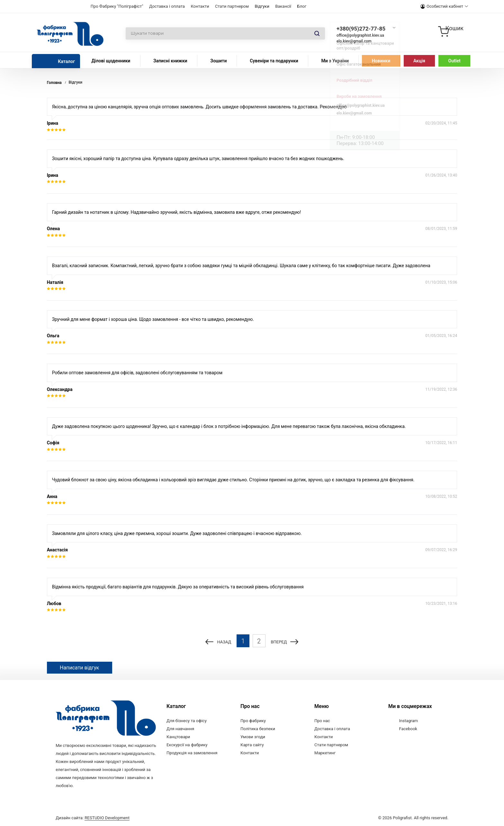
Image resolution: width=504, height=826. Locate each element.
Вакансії (283, 6)
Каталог (66, 61)
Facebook (408, 729)
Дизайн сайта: (93, 817)
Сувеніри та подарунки (274, 61)
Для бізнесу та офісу (187, 721)
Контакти (200, 6)
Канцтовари (178, 737)
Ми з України (335, 61)
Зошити (218, 61)
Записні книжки (170, 61)
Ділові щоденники (111, 61)
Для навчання (180, 729)
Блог (302, 6)
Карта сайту (252, 745)
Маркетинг (325, 753)
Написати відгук (79, 668)
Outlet (455, 61)
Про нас (322, 721)
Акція (419, 61)
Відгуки (262, 6)
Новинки (381, 61)
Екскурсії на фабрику (187, 745)
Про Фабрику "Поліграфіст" (117, 6)
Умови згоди (253, 737)
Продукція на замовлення (192, 753)
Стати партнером (232, 6)
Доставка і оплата (167, 6)
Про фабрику (253, 721)
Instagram (409, 721)
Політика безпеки (258, 729)
